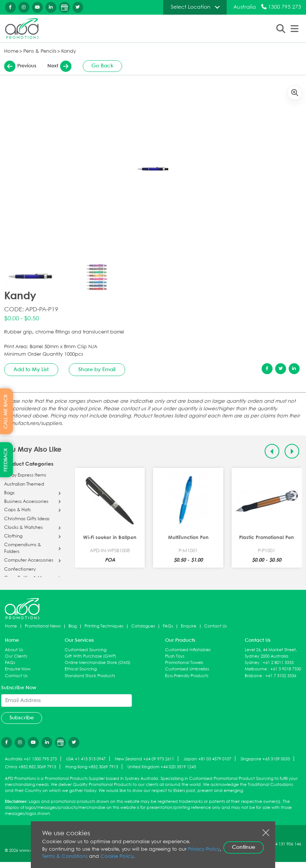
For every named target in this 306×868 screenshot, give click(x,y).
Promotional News (43, 626)
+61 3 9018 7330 (286, 669)
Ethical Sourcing (81, 669)
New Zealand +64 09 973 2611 (145, 759)
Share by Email (97, 370)
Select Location (191, 7)
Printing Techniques (104, 626)
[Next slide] (292, 451)
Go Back (102, 66)
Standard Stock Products (90, 676)
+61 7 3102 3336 (281, 676)
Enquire (189, 626)
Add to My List (31, 370)
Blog (73, 626)
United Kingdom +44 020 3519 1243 (162, 767)
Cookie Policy (117, 857)
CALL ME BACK (6, 411)
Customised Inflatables (188, 650)
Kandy (69, 51)
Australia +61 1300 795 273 (31, 759)
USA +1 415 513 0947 (86, 759)
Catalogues (143, 626)
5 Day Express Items (25, 475)
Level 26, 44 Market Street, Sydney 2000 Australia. (271, 653)
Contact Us (215, 626)
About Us (14, 650)
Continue (244, 847)
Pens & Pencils (40, 51)
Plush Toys (175, 656)
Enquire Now (18, 669)
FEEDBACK (6, 460)
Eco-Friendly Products (187, 676)
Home (11, 51)
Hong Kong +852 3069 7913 (92, 767)
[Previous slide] (272, 451)
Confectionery (20, 570)
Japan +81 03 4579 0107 (207, 759)
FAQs (168, 626)
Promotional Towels (184, 663)
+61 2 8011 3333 (278, 663)
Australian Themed (24, 484)
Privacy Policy (204, 849)
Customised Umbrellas (187, 669)
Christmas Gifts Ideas (27, 519)
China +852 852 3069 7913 (30, 767)
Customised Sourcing (86, 650)
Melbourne (256, 669)
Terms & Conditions (65, 857)
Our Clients (16, 656)
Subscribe (22, 718)
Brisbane (253, 676)
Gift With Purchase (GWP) (90, 656)
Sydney (252, 663)
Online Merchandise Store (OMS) (98, 663)
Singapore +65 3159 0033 (265, 759)
